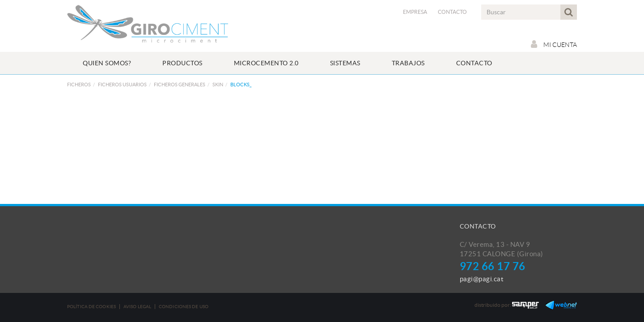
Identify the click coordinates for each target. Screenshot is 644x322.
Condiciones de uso (184, 307)
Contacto (452, 12)
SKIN (218, 85)
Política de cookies (91, 307)
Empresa (415, 12)
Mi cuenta (554, 44)
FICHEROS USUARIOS (122, 85)
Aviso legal (137, 307)
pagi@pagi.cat (482, 279)
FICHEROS (79, 85)
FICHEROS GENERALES (180, 85)
